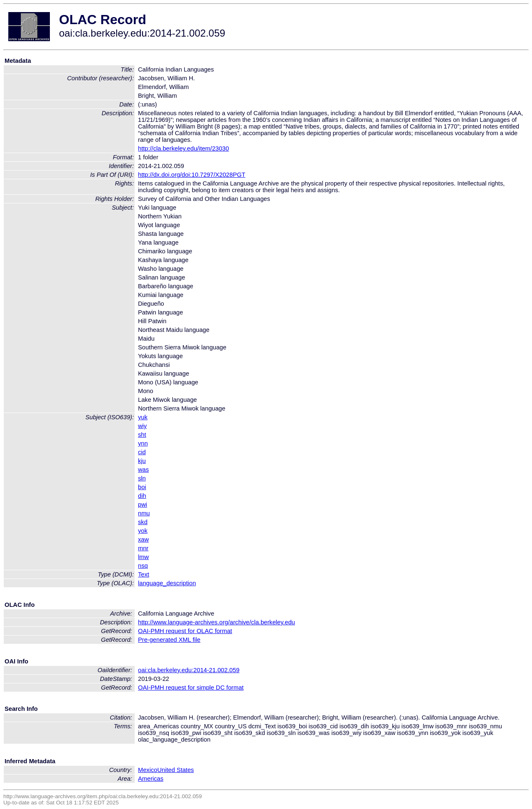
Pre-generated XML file (169, 640)
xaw (143, 539)
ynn (143, 443)
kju (142, 461)
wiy (142, 426)
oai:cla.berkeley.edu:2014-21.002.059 (189, 670)
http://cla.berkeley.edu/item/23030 (183, 148)
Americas (151, 779)
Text (144, 574)
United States (175, 770)
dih (142, 496)
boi (142, 487)
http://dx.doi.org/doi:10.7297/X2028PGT (192, 175)
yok (143, 531)
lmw (143, 557)
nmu (144, 513)
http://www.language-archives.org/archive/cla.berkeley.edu (217, 622)
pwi (143, 505)
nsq (143, 566)
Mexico (148, 770)
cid (142, 452)
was (143, 470)
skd (143, 522)
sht (142, 435)
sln (142, 478)
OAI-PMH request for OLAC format (185, 631)
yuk (143, 417)
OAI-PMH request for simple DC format (191, 688)
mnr (143, 548)
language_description (167, 583)
